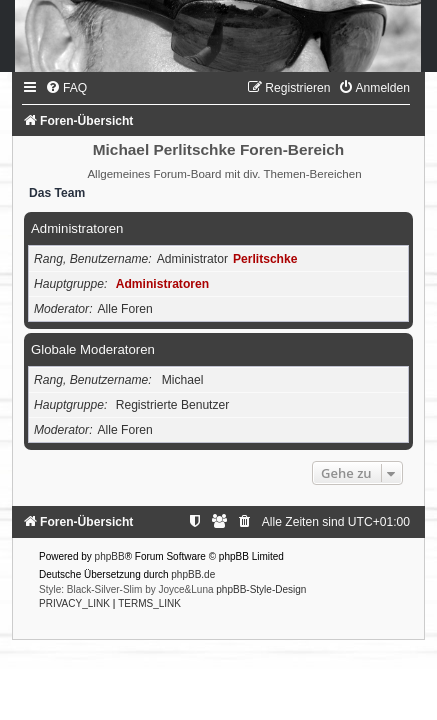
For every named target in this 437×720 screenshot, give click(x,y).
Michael (183, 380)
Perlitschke (265, 259)
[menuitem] (66, 88)
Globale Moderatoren (93, 349)
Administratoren (77, 228)
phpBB (110, 556)
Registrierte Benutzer (173, 405)
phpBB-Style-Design (261, 589)
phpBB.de (193, 574)
